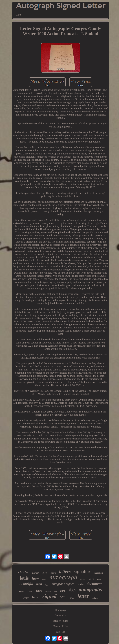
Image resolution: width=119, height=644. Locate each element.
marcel (35, 573)
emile (81, 584)
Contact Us (61, 615)
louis (24, 578)
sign (72, 590)
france (44, 580)
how (35, 578)
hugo (47, 585)
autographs (90, 589)
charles (23, 572)
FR (63, 632)
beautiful (26, 584)
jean (55, 591)
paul (63, 597)
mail (39, 584)
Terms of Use (61, 626)
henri (36, 597)
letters (65, 572)
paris (45, 573)
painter (95, 598)
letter (83, 596)
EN (58, 632)
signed (50, 596)
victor (83, 579)
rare (63, 591)
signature (83, 571)
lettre (39, 591)
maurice (48, 591)
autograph (63, 578)
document (94, 584)
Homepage (61, 610)
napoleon (99, 573)
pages (22, 591)
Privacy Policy (61, 621)
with (91, 579)
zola (99, 579)
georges (30, 591)
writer (26, 598)
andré (53, 573)
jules (72, 598)
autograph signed (63, 584)
